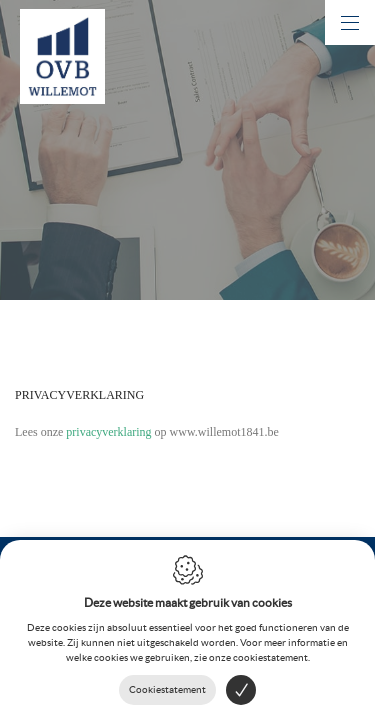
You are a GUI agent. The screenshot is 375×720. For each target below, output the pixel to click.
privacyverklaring (108, 432)
